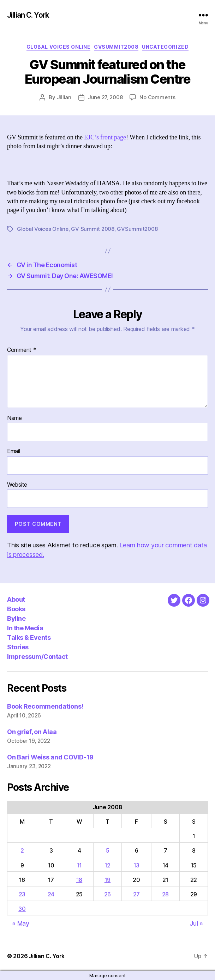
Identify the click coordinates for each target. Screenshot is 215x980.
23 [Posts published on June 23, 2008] (22, 894)
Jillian (64, 97)
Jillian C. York (28, 15)
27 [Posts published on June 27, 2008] (136, 894)
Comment (22, 350)
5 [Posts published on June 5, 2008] (108, 850)
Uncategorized (165, 47)
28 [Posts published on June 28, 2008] (165, 894)
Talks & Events (29, 638)
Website (17, 485)
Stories (18, 647)
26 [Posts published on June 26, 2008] (107, 894)
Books (16, 609)
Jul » (196, 923)
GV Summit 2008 (92, 229)
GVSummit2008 (116, 47)
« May (21, 923)
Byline (16, 618)
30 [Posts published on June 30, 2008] (22, 909)
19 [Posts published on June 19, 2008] (107, 880)
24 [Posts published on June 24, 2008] (51, 894)
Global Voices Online (58, 47)
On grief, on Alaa (32, 732)
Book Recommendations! (45, 706)
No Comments (157, 97)
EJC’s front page (105, 137)
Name (14, 418)
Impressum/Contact (37, 657)
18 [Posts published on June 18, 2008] (79, 880)
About (16, 599)
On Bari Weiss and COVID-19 (50, 757)
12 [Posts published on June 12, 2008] (107, 865)
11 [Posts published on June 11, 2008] (79, 865)
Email (14, 451)
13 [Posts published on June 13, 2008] (136, 865)
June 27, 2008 (105, 97)
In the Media (25, 628)
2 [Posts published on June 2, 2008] (22, 850)
